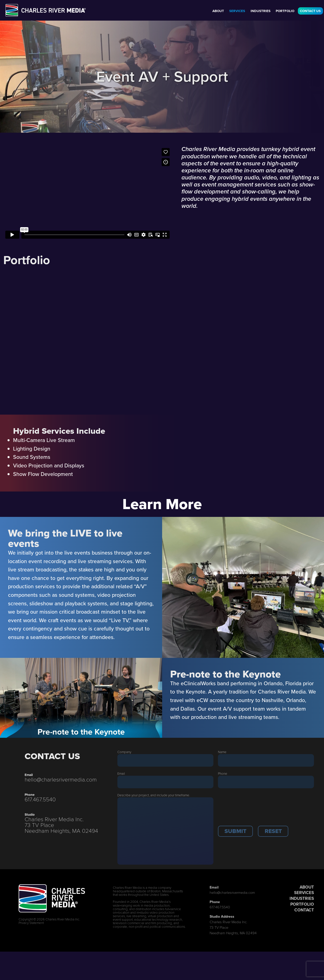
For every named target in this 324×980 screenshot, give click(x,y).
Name (222, 752)
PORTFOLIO (302, 904)
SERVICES (304, 893)
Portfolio (285, 11)
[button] (235, 831)
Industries (261, 11)
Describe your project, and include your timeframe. (154, 795)
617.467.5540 (40, 799)
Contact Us (310, 11)
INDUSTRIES (302, 898)
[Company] (165, 760)
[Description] (165, 831)
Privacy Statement (31, 923)
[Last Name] (266, 760)
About (218, 11)
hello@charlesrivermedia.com (61, 779)
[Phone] (266, 782)
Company (124, 752)
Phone (223, 773)
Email (121, 773)
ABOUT (307, 887)
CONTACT (304, 910)
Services (237, 11)
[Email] (165, 782)
